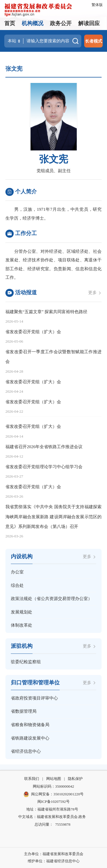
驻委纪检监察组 (26, 662)
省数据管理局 (24, 711)
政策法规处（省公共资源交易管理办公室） (52, 598)
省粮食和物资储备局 (30, 725)
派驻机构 (22, 646)
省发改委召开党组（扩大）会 (33, 332)
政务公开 (61, 23)
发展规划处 (22, 612)
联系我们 (32, 779)
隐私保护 (75, 779)
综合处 (17, 585)
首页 (10, 23)
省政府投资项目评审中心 (34, 698)
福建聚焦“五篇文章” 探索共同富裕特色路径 (46, 312)
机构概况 (33, 23)
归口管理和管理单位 (35, 683)
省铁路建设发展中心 (30, 738)
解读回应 (89, 23)
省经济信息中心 (26, 751)
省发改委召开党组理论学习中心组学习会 (44, 467)
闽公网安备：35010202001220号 (54, 794)
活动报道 (21, 293)
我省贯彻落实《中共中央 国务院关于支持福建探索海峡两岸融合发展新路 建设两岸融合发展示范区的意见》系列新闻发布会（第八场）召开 (53, 516)
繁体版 (97, 5)
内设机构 (22, 556)
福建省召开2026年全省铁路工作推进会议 (44, 447)
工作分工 (21, 234)
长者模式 (94, 41)
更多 (95, 292)
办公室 (17, 572)
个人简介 (21, 192)
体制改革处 (22, 625)
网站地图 (54, 779)
